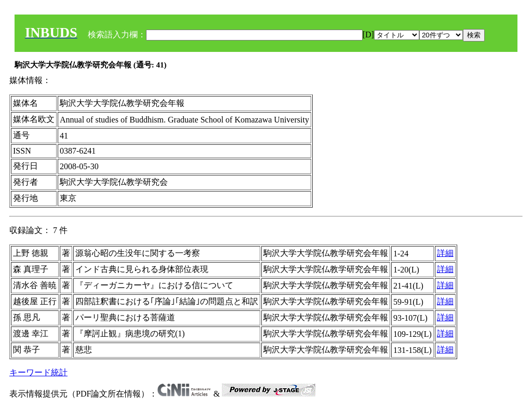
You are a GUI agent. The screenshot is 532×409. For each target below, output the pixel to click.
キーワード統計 (38, 372)
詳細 (445, 253)
